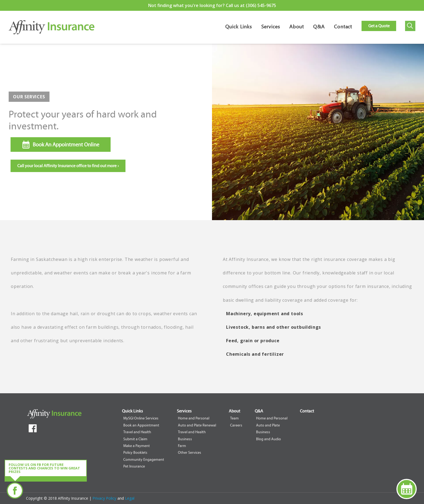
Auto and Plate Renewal (197, 425)
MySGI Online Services (141, 418)
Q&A (319, 28)
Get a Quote (379, 26)
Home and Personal (194, 418)
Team (234, 418)
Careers (236, 425)
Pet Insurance (134, 466)
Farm (182, 446)
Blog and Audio (269, 439)
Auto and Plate (268, 425)
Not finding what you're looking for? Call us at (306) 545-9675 (212, 5)
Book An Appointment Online (66, 145)
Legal (130, 498)
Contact (343, 28)
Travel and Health (137, 432)
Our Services (29, 97)
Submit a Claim (135, 439)
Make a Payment (137, 446)
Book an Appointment (141, 425)
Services (271, 28)
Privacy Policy (105, 498)
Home (52, 31)
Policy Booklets (135, 453)
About (297, 28)
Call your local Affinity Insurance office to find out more (68, 166)
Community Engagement (144, 460)
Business (185, 439)
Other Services (190, 453)
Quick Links (239, 28)
